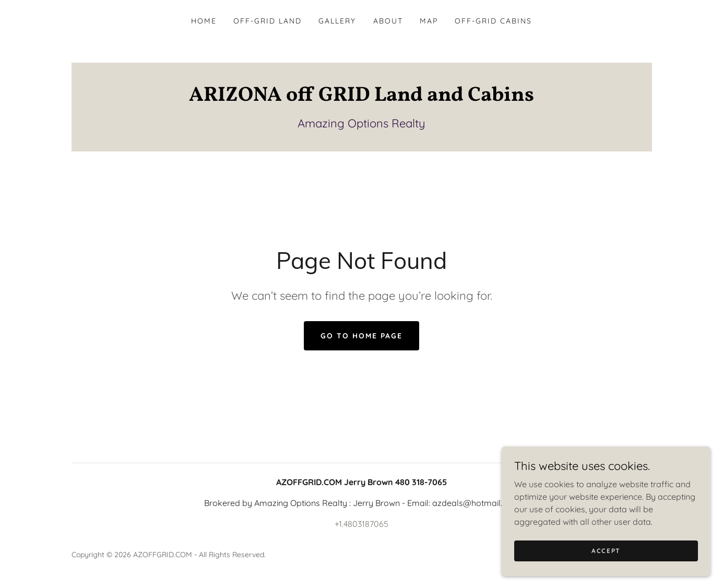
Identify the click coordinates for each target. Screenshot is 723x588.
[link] (362, 98)
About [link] (388, 21)
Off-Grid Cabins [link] (493, 21)
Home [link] (204, 21)
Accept (606, 551)
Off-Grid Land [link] (268, 21)
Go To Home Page (361, 336)
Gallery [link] (337, 21)
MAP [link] (429, 21)
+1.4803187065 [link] (361, 524)
